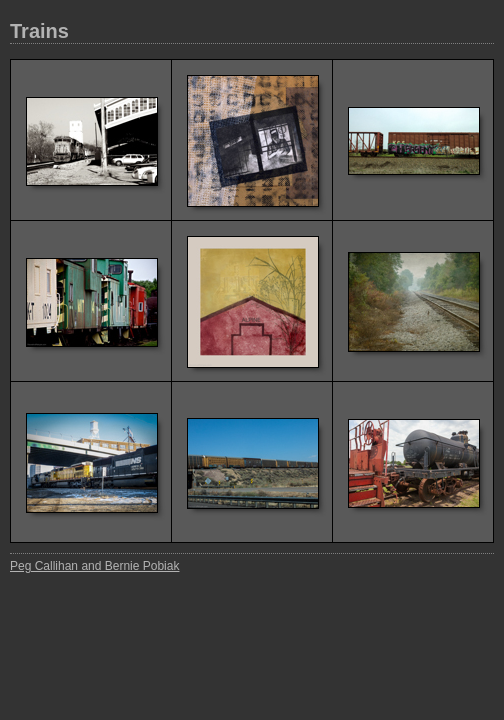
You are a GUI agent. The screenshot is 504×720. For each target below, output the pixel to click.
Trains (39, 31)
